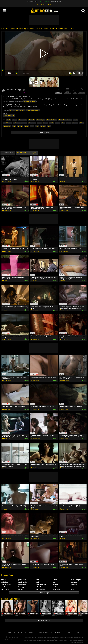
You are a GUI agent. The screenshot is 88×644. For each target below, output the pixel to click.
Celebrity (32, 120)
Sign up (20, 633)
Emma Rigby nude (30, 101)
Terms (68, 633)
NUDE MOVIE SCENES (33, 110)
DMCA (79, 633)
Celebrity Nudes (52, 120)
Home (9, 633)
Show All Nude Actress (44, 621)
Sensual (24, 123)
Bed (49, 126)
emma (57, 123)
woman (43, 126)
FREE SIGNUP (41, 5)
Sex (63, 123)
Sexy (39, 123)
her (32, 126)
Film (82, 123)
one (37, 126)
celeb (15, 120)
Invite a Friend (44, 633)
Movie (75, 120)
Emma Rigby (41, 120)
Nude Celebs (23, 120)
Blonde (20, 126)
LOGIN (49, 5)
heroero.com (15, 637)
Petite (9, 120)
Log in (31, 633)
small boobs (7, 123)
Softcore (16, 123)
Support (57, 633)
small (27, 126)
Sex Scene (32, 123)
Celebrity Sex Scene (65, 120)
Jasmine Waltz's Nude (56, 2)
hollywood (7, 126)
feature (75, 123)
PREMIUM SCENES (44, 2)
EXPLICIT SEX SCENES (17, 110)
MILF (52, 123)
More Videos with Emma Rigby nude (27, 153)
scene (69, 123)
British (45, 123)
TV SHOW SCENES (32, 2)
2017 (14, 126)
